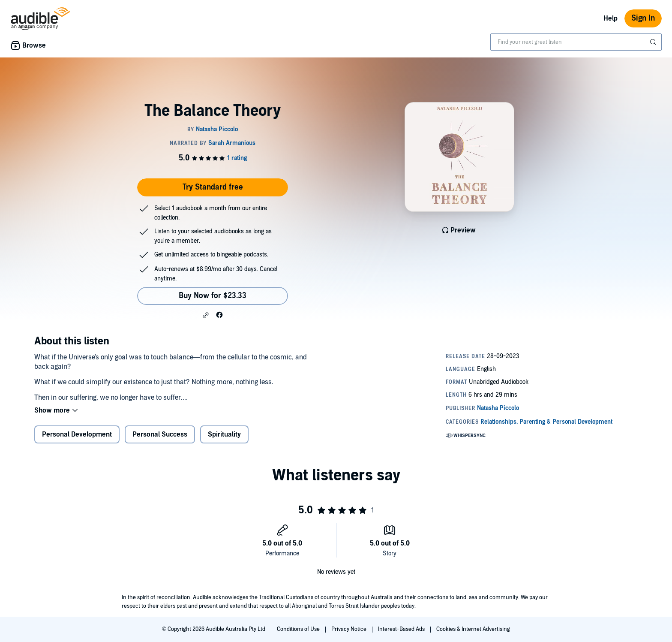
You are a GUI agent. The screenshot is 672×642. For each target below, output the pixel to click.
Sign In (643, 18)
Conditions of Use (299, 629)
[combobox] (576, 42)
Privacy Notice (349, 629)
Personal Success (160, 434)
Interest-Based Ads (402, 629)
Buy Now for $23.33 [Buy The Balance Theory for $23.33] (213, 296)
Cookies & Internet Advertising (473, 629)
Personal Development (77, 434)
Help (610, 18)
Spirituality (224, 434)
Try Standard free (213, 187)
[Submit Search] (654, 42)
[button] (206, 315)
